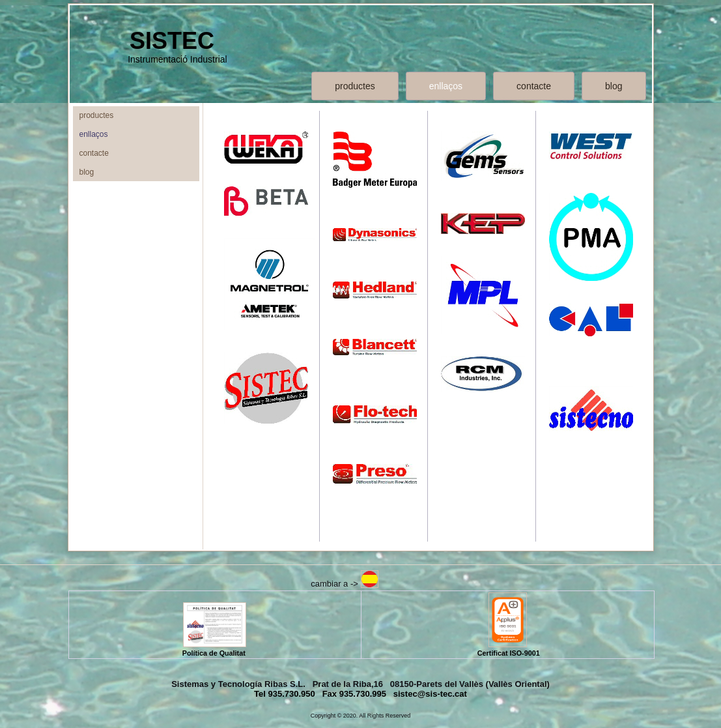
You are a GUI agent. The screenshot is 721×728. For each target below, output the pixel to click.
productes (355, 86)
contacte (534, 86)
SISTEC (172, 41)
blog (614, 86)
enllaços (446, 86)
